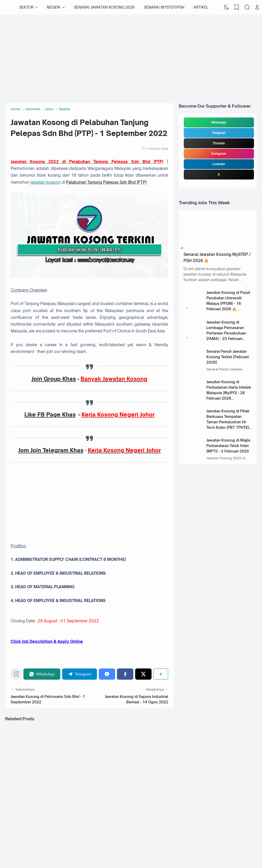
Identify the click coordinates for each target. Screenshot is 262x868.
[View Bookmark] (237, 7)
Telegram (219, 133)
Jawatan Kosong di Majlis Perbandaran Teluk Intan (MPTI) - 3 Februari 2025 (228, 446)
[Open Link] (257, 7)
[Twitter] (143, 674)
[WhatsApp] (42, 674)
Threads (219, 143)
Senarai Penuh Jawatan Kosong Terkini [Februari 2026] (228, 357)
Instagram (219, 154)
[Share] (161, 674)
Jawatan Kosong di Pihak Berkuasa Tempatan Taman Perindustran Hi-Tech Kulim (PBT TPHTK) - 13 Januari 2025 (229, 422)
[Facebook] (125, 674)
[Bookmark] (16, 675)
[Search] (247, 7)
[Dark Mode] (226, 7)
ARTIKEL (201, 7)
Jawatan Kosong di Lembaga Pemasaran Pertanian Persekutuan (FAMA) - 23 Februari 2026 (226, 333)
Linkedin (219, 164)
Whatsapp (219, 122)
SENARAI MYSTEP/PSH (164, 7)
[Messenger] (107, 674)
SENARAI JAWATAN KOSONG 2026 (104, 7)
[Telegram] (80, 674)
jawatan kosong (46, 182)
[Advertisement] (126, 56)
